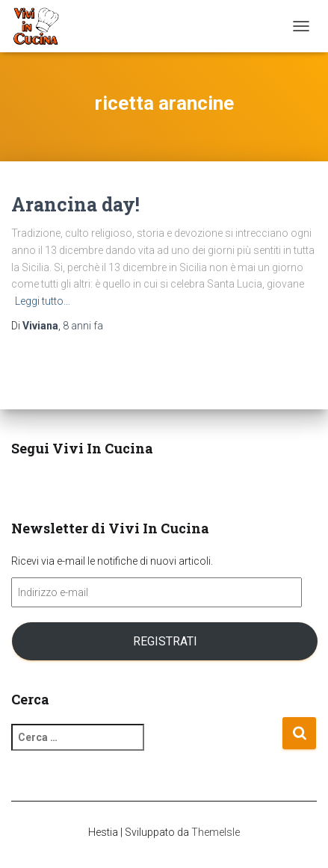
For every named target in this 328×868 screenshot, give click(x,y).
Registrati (165, 641)
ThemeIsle (216, 832)
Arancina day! (75, 204)
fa (83, 326)
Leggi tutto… (43, 301)
